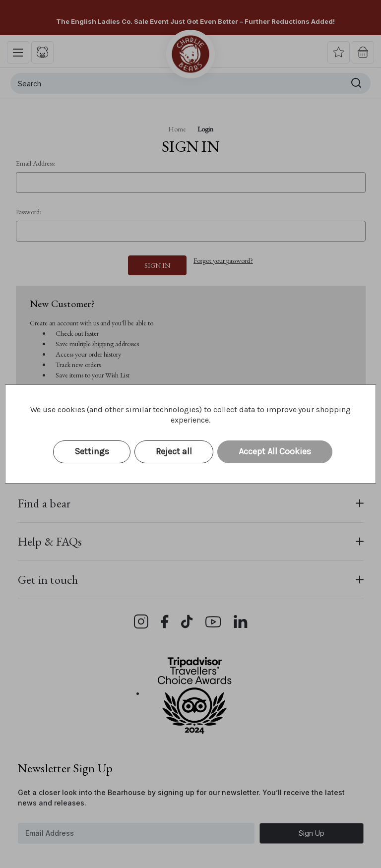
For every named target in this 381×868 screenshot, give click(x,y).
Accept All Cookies (275, 451)
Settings (92, 451)
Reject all (174, 451)
